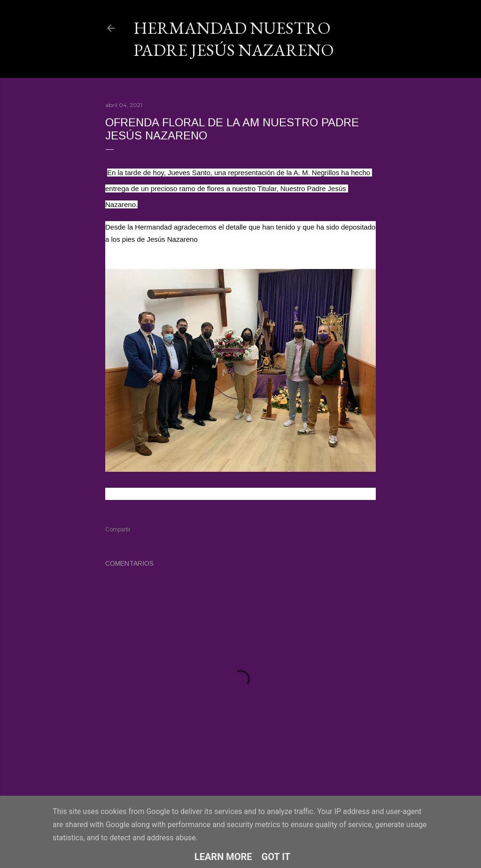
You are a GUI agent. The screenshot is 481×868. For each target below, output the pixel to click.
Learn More (223, 857)
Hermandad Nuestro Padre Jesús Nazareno (234, 39)
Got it (276, 857)
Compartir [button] (118, 530)
